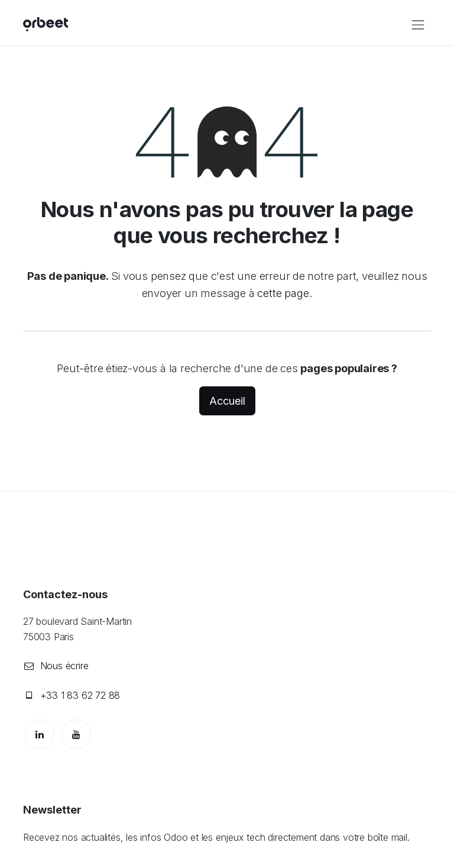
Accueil (227, 401)
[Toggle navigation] (418, 24)
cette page (283, 293)
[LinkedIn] (40, 734)
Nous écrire (64, 666)
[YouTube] (76, 734)
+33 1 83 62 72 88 (80, 695)
